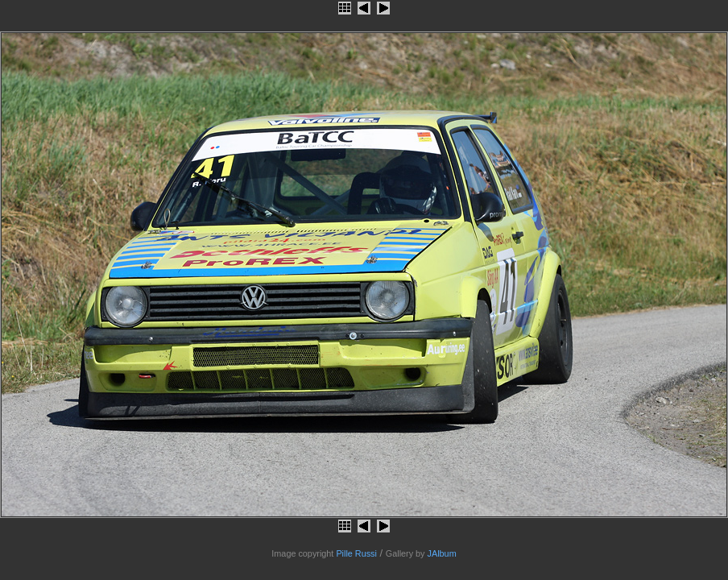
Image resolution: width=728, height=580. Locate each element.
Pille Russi (356, 553)
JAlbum (442, 553)
